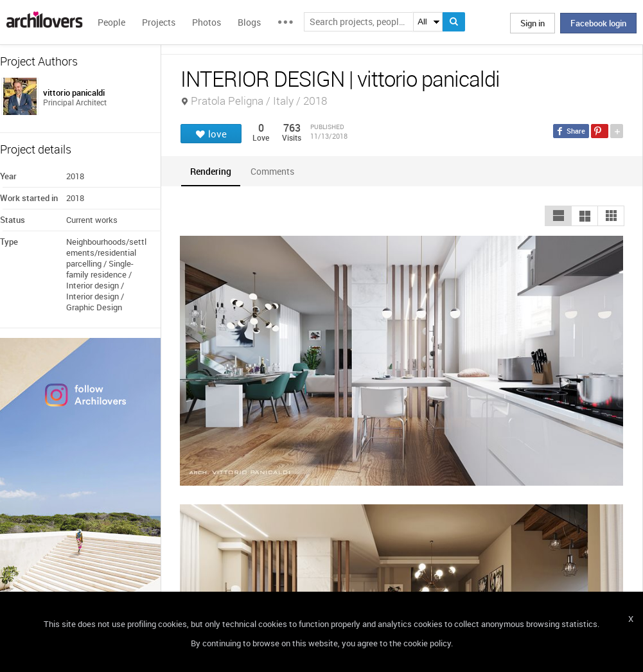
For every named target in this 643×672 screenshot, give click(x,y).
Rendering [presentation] (211, 171)
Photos (207, 22)
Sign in (533, 23)
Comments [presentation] (276, 171)
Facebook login (598, 23)
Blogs (249, 22)
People (111, 22)
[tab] (211, 171)
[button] (558, 216)
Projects (159, 22)
